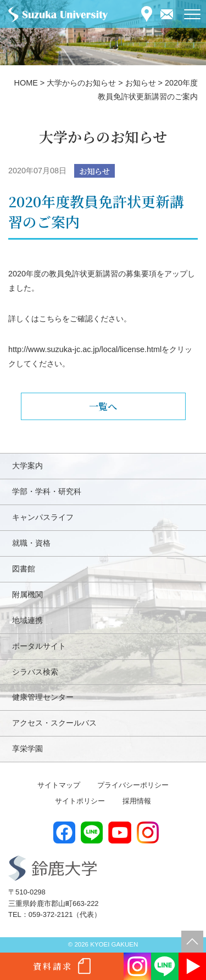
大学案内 (27, 466)
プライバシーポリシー (133, 785)
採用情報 (137, 801)
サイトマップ (59, 785)
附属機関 (27, 594)
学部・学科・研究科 (47, 491)
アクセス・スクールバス (54, 723)
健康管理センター (43, 697)
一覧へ (103, 406)
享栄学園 (27, 749)
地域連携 (27, 620)
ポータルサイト (39, 646)
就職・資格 (31, 543)
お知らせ (94, 171)
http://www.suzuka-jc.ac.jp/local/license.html (85, 349)
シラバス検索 (35, 672)
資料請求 (53, 966)
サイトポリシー (80, 801)
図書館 (24, 569)
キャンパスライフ (43, 517)
